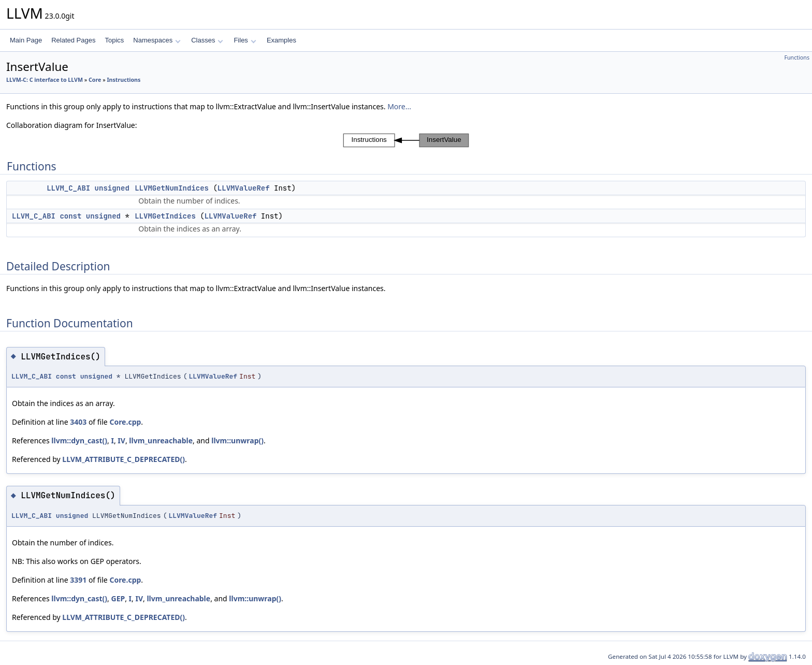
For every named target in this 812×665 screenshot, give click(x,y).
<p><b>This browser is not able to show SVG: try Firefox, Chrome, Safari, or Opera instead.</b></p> (406, 140)
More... (399, 106)
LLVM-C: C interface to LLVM (45, 80)
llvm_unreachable (161, 440)
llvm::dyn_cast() (79, 440)
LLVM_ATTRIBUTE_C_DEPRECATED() (124, 459)
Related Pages (73, 40)
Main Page (26, 40)
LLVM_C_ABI (68, 188)
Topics (114, 40)
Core (95, 80)
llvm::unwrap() (237, 440)
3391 (78, 580)
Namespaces (157, 40)
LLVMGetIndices (165, 216)
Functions (797, 57)
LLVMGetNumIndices (172, 188)
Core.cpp (125, 422)
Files (245, 40)
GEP (118, 598)
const (70, 216)
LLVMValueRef (244, 188)
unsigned (112, 188)
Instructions (124, 80)
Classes (207, 40)
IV (121, 440)
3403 (78, 422)
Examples (281, 40)
